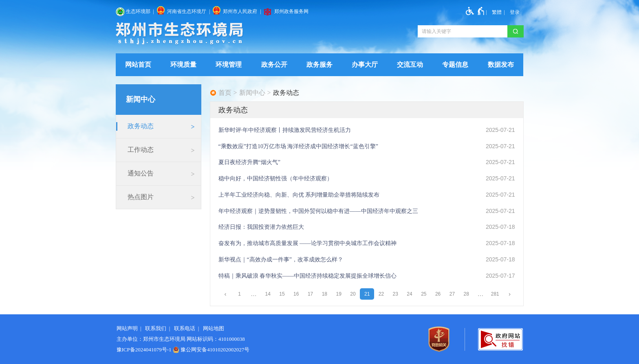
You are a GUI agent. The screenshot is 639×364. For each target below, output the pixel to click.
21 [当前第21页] (367, 294)
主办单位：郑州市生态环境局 (151, 339)
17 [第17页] (310, 294)
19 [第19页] (338, 294)
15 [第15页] (282, 294)
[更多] (481, 294)
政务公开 (274, 65)
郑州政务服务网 (291, 11)
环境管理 (229, 65)
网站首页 (138, 65)
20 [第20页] (353, 294)
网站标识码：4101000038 (216, 339)
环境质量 (183, 65)
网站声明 (127, 328)
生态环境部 (138, 11)
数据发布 (501, 65)
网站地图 (214, 328)
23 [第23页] (396, 294)
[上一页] (226, 294)
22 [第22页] (381, 294)
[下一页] (510, 294)
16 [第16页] (296, 294)
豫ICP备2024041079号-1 (144, 350)
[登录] (515, 12)
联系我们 (156, 328)
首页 (225, 93)
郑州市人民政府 (240, 11)
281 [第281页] (495, 294)
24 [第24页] (409, 294)
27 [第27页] (452, 294)
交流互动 (410, 65)
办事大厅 (365, 65)
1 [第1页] (239, 294)
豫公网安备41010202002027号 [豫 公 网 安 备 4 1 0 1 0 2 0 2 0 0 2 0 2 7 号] (211, 350)
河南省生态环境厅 (187, 11)
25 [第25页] (424, 294)
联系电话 (185, 328)
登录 (515, 12)
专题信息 (455, 65)
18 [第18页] (325, 294)
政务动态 (286, 93)
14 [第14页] (268, 294)
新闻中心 (252, 93)
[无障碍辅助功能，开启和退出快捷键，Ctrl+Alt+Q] (475, 11)
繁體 (497, 12)
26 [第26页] (438, 294)
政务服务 (319, 65)
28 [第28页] (466, 294)
